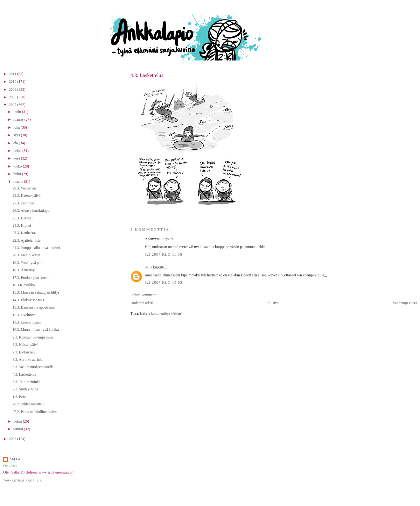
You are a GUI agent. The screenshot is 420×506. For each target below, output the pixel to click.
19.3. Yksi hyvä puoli (28, 263)
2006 (13, 439)
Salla (148, 267)
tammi (19, 429)
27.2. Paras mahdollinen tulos (35, 412)
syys (17, 135)
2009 (13, 90)
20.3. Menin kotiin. (27, 255)
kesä (17, 158)
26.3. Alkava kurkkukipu (31, 211)
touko (18, 166)
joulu (18, 112)
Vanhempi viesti (405, 303)
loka (17, 128)
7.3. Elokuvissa (24, 352)
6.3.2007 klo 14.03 (164, 283)
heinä (18, 151)
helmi (18, 421)
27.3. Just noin (23, 203)
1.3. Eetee (20, 397)
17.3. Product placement (31, 278)
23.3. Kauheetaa (24, 233)
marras (19, 120)
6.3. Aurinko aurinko (28, 360)
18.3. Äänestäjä (24, 270)
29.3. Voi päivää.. (25, 188)
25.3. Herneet (22, 218)
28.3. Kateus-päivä (26, 196)
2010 (13, 82)
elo (16, 143)
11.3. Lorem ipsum (27, 322)
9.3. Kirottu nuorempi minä (33, 337)
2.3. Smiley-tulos (25, 389)
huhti (18, 174)
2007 (13, 105)
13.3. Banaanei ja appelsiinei (34, 307)
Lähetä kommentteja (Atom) (161, 314)
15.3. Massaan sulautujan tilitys (36, 292)
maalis (19, 182)
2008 (13, 97)
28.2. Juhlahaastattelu (28, 404)
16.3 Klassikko (24, 285)
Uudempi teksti (142, 303)
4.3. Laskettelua (147, 75)
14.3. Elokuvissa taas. (29, 300)
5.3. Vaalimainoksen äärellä (33, 367)
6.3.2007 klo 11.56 (164, 255)
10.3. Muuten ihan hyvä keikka (35, 330)
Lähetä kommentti (144, 295)
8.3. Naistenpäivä (25, 345)
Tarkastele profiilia (23, 481)
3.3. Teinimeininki (26, 382)
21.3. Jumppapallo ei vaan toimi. (37, 248)
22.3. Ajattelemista (26, 241)
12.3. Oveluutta (24, 315)
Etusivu (273, 303)
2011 (13, 74)
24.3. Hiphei (22, 226)
